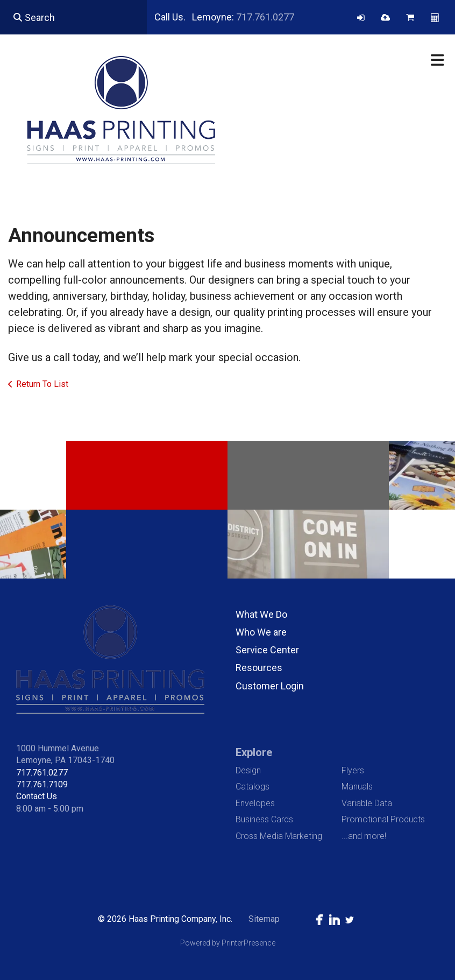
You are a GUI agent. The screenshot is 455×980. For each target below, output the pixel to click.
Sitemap (264, 919)
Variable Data (367, 803)
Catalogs (253, 787)
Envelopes (255, 803)
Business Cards (264, 819)
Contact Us (37, 796)
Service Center (267, 650)
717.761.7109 (42, 784)
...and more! (364, 836)
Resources (259, 668)
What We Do (261, 614)
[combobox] (73, 17)
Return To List (42, 384)
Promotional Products (383, 819)
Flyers (353, 770)
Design (248, 770)
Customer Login (270, 686)
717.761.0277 (265, 17)
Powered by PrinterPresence (228, 943)
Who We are (261, 632)
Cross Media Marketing (279, 836)
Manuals (357, 787)
